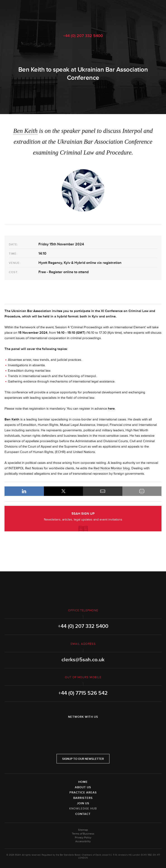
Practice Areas (83, 793)
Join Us (83, 803)
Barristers (83, 798)
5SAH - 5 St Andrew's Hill (83, 14)
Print (142, 491)
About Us (83, 787)
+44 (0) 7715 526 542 (83, 693)
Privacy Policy (83, 838)
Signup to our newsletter (83, 759)
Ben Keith (25, 131)
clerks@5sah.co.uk (83, 660)
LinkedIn (24, 491)
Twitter (83, 729)
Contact (83, 814)
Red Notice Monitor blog (112, 468)
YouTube (96, 729)
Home (83, 782)
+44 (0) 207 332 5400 (83, 36)
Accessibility (83, 841)
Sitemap (83, 830)
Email (103, 491)
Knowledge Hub (83, 809)
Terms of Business (83, 834)
